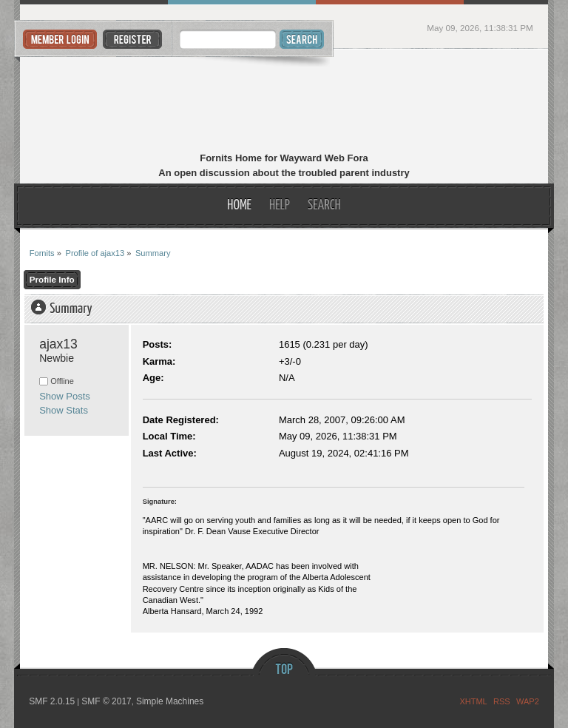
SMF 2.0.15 (52, 701)
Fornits (284, 102)
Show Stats (64, 410)
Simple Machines (170, 701)
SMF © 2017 (106, 701)
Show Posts (65, 396)
